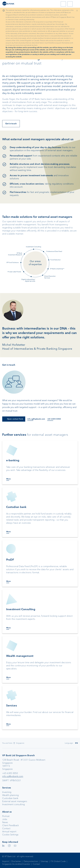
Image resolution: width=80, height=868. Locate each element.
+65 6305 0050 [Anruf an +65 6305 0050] (54, 419)
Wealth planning (11, 795)
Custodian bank (10, 798)
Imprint (6, 861)
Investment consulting (13, 804)
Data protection (31, 861)
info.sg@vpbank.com (13, 776)
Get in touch (11, 124)
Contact (6, 828)
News (5, 822)
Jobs (5, 819)
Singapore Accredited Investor (16, 864)
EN (76, 743)
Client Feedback (11, 825)
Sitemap (44, 861)
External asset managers (15, 801)
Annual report (9, 832)
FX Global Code (58, 861)
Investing (7, 792)
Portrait (6, 816)
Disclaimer (16, 861)
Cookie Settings (10, 835)
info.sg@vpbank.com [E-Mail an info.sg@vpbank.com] (36, 419)
